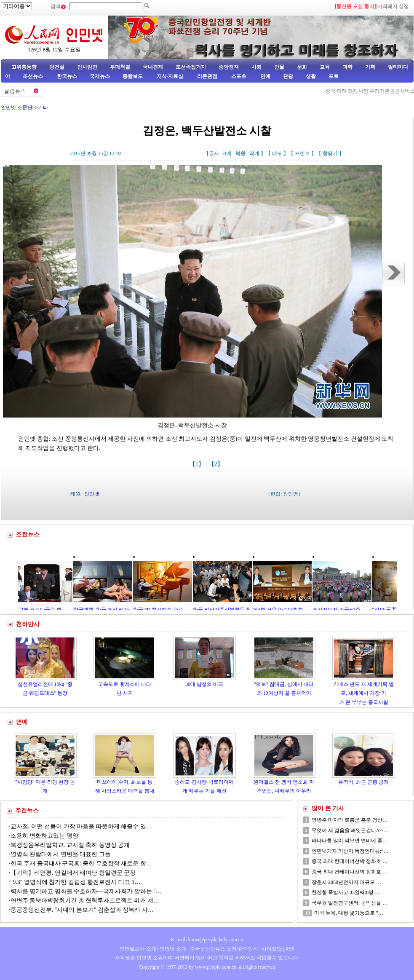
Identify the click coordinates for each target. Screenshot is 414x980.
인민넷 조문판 (17, 107)
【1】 (198, 464)
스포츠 (238, 76)
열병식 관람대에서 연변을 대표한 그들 (61, 854)
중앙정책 (229, 67)
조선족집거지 (191, 67)
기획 (370, 67)
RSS (290, 949)
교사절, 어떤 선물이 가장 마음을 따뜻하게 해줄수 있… (81, 826)
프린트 (302, 153)
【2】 (217, 464)
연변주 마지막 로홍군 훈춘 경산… (350, 820)
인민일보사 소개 (138, 949)
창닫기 (330, 153)
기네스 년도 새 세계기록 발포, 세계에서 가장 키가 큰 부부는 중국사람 (363, 693)
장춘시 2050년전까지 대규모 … (346, 882)
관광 (288, 76)
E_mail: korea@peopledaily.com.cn (207, 940)
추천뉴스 (27, 810)
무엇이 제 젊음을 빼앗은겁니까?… (350, 830)
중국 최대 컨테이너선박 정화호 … (350, 861)
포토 (334, 76)
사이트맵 (272, 949)
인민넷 (92, 494)
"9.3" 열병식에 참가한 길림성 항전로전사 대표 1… (76, 882)
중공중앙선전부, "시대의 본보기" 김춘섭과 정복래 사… (82, 910)
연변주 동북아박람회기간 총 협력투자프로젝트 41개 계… (85, 901)
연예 (265, 76)
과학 (347, 67)
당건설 (57, 67)
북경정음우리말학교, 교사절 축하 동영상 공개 (70, 845)
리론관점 (207, 76)
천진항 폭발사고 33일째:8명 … (346, 892)
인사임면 (87, 67)
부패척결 (120, 67)
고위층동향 (24, 67)
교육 (325, 67)
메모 (277, 153)
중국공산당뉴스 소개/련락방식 (224, 949)
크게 (227, 153)
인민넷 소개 (172, 949)
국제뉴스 (100, 76)
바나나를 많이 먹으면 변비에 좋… (350, 841)
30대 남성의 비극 (204, 684)
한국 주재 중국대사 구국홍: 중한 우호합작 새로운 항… (81, 864)
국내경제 (153, 67)
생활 (311, 76)
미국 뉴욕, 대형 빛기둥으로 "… (349, 913)
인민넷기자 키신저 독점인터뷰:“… (350, 851)
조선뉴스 (33, 76)
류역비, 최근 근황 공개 (363, 782)
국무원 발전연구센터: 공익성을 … (350, 903)
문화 (302, 67)
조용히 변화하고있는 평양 (44, 836)
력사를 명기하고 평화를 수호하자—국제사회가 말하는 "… (86, 891)
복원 (240, 153)
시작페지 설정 (393, 6)
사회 (256, 67)
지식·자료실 (171, 76)
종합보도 (133, 76)
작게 (254, 153)
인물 (279, 67)
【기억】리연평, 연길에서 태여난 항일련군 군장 (73, 873)
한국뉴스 (67, 76)
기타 (43, 107)
